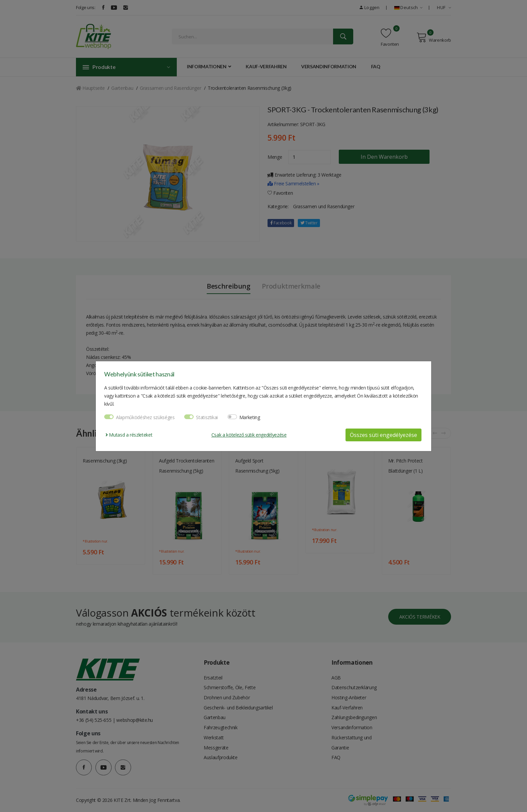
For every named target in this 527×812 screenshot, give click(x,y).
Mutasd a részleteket (129, 435)
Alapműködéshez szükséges (145, 417)
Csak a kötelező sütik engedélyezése (249, 435)
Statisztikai (207, 417)
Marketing (250, 417)
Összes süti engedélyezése (383, 435)
